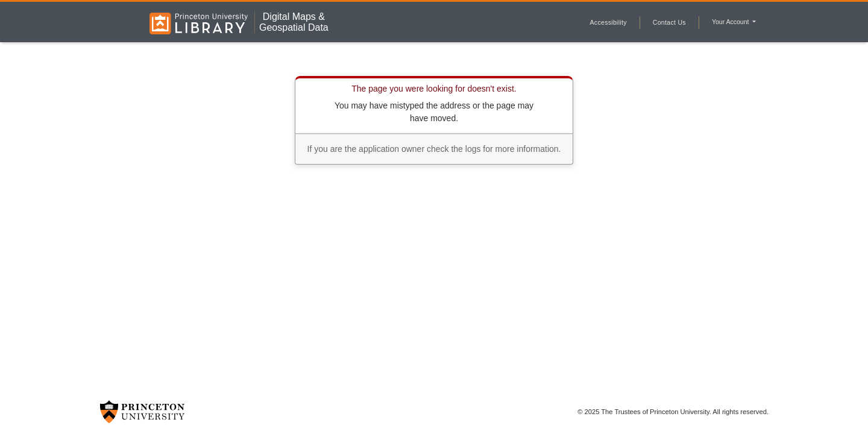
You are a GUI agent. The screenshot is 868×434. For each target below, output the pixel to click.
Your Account (731, 22)
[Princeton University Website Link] (142, 412)
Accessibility (609, 22)
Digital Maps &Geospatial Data (294, 22)
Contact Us (669, 22)
